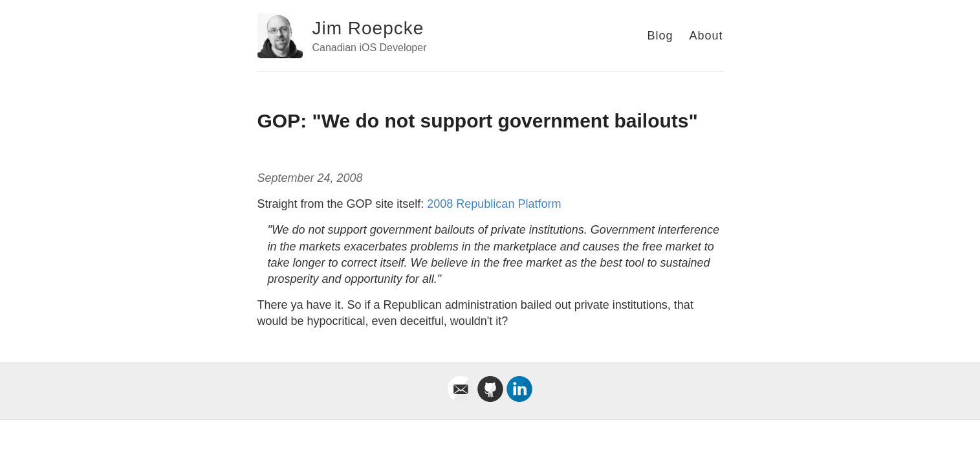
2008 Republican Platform (494, 204)
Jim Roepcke (368, 28)
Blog (660, 36)
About (706, 36)
